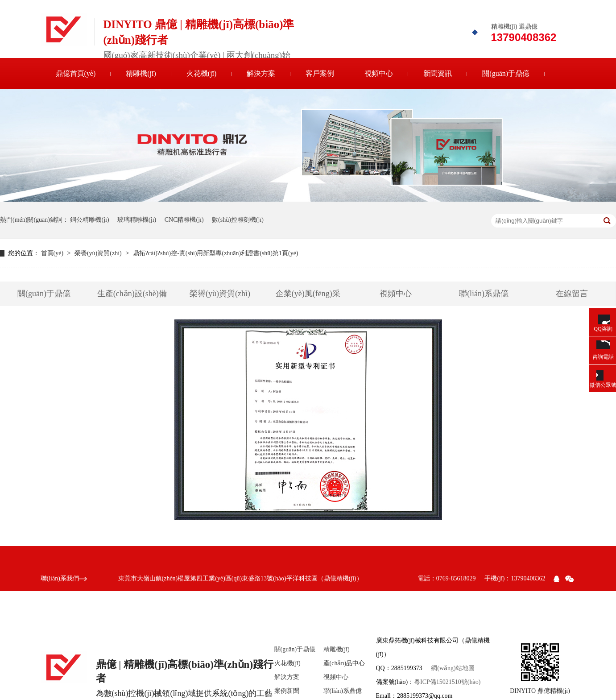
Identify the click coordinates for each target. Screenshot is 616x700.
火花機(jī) (202, 73)
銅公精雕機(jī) (89, 220)
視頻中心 (379, 73)
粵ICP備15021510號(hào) (447, 682)
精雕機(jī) (141, 73)
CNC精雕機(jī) (184, 220)
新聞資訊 (438, 73)
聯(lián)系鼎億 (484, 294)
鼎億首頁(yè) (76, 73)
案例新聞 (287, 691)
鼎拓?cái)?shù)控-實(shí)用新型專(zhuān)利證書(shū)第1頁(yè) (216, 253)
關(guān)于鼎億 (506, 73)
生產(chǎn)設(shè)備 (132, 294)
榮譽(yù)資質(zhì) (99, 253)
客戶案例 (320, 73)
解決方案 (261, 73)
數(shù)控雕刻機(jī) (238, 220)
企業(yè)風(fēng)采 (308, 294)
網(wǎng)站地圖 (453, 668)
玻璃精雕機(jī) (137, 220)
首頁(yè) (53, 253)
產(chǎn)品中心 (344, 663)
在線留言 (572, 294)
